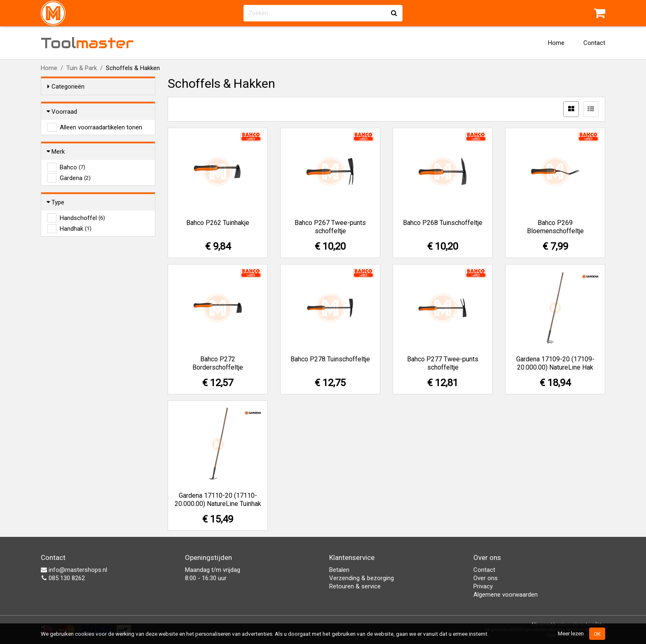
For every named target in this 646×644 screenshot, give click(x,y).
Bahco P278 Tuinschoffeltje (330, 359)
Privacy (483, 586)
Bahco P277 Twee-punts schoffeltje (443, 363)
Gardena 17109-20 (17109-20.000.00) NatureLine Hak (555, 363)
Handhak (76, 229)
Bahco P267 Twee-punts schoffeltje (330, 227)
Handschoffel (82, 218)
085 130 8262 (63, 578)
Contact (594, 43)
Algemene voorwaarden (506, 595)
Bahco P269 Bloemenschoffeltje (555, 227)
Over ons (486, 578)
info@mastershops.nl (74, 570)
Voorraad (62, 112)
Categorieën (66, 87)
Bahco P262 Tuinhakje (218, 223)
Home (556, 43)
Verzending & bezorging (362, 578)
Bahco (73, 167)
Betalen (339, 570)
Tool (87, 43)
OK (597, 634)
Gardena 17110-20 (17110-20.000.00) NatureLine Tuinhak (218, 500)
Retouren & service (355, 586)
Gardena (75, 178)
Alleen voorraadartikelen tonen (101, 127)
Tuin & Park (82, 68)
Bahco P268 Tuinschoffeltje (443, 223)
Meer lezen (571, 633)
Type (56, 202)
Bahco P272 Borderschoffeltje (218, 363)
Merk (56, 152)
